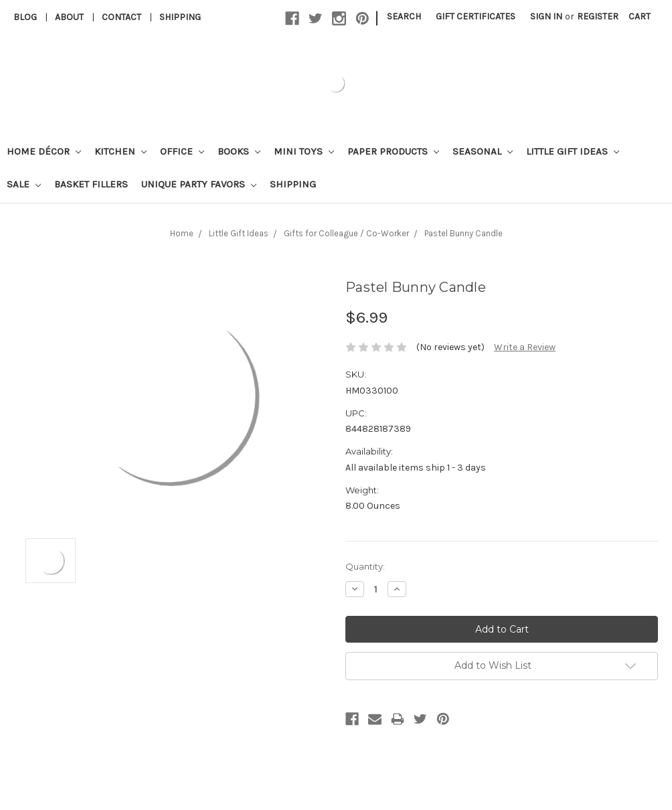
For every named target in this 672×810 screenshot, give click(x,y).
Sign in (546, 16)
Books (239, 151)
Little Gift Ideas (573, 151)
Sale (24, 184)
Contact (121, 17)
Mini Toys (304, 151)
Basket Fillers (91, 184)
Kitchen (120, 151)
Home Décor (44, 151)
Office (182, 151)
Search (404, 16)
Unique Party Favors (199, 184)
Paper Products (393, 151)
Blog (25, 17)
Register (598, 16)
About (69, 17)
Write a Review (525, 347)
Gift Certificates (476, 16)
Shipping (180, 17)
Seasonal (483, 151)
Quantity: (365, 566)
